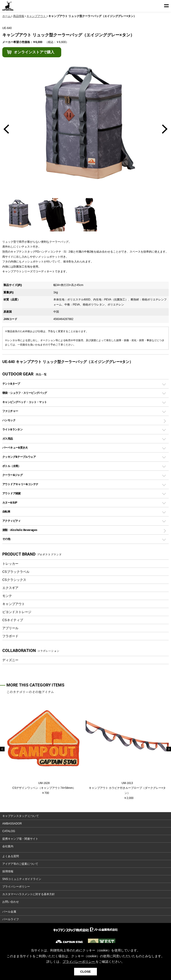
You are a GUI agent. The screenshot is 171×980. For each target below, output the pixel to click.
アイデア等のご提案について (20, 864)
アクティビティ (12, 521)
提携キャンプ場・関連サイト (20, 839)
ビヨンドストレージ (17, 612)
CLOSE (86, 972)
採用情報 (8, 871)
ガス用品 (8, 439)
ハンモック (9, 420)
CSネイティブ (13, 620)
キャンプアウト (14, 604)
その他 (6, 539)
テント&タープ (11, 384)
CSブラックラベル (16, 572)
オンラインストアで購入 (34, 52)
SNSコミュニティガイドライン (22, 879)
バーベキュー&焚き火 (15, 448)
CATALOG (9, 831)
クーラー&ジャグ (12, 475)
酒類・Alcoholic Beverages (20, 530)
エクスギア (10, 588)
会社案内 (8, 846)
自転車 (6, 512)
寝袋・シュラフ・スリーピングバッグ (25, 393)
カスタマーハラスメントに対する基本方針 (29, 894)
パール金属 (9, 912)
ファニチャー (10, 411)
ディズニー (10, 660)
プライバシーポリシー (16, 887)
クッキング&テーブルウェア (19, 457)
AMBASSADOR (12, 824)
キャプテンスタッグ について (21, 816)
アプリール (10, 628)
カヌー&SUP (10, 503)
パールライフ (11, 919)
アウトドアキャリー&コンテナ (20, 484)
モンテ (7, 596)
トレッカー (10, 564)
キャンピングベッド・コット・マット (25, 402)
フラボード (10, 636)
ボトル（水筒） (12, 466)
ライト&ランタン (12, 429)
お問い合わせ (11, 902)
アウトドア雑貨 (12, 493)
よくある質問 (11, 856)
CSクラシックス (14, 580)
